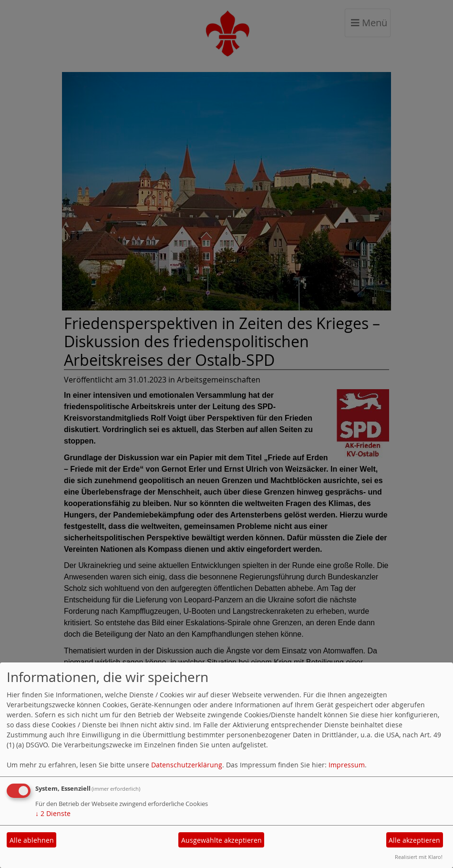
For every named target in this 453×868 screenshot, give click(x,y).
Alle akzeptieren (414, 840)
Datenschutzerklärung (187, 765)
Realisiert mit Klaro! (419, 857)
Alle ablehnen (32, 840)
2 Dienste (53, 813)
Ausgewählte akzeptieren (221, 840)
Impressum (347, 765)
